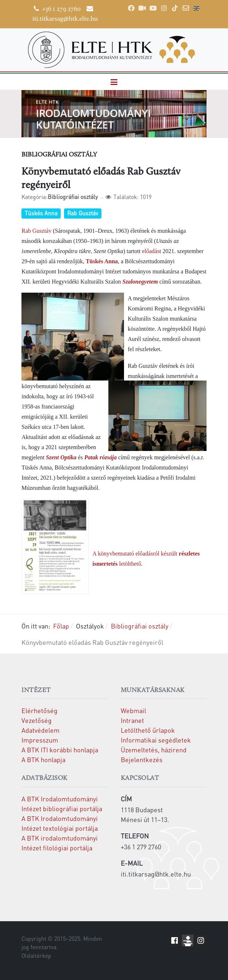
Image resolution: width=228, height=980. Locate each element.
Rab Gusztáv (83, 213)
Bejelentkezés (142, 759)
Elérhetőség (39, 710)
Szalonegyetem (140, 282)
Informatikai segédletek (156, 740)
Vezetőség (37, 720)
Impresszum (40, 740)
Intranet (132, 720)
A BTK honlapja (43, 759)
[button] (114, 82)
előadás (151, 251)
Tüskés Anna (41, 213)
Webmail (133, 710)
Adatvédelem (41, 730)
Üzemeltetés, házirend (154, 750)
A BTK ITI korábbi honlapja (60, 750)
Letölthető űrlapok (148, 730)
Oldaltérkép (36, 956)
